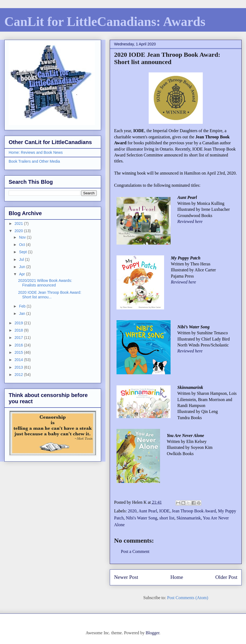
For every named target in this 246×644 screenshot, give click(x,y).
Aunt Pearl (148, 511)
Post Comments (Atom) (188, 598)
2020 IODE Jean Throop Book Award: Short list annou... (50, 295)
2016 (19, 345)
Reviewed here (190, 221)
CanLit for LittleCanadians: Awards (105, 21)
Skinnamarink (189, 518)
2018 (19, 330)
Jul (22, 259)
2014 (19, 360)
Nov (23, 237)
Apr (22, 274)
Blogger (153, 633)
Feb (23, 306)
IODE (164, 511)
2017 (19, 338)
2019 (19, 323)
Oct (22, 245)
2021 (19, 223)
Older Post (226, 577)
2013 (19, 367)
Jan (22, 313)
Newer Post (126, 577)
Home (177, 577)
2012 (19, 375)
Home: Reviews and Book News (36, 152)
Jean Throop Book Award (194, 511)
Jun (22, 267)
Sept (23, 252)
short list (167, 518)
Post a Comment (135, 551)
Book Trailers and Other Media (34, 161)
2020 (132, 511)
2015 (19, 352)
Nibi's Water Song (142, 518)
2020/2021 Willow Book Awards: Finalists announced (45, 283)
